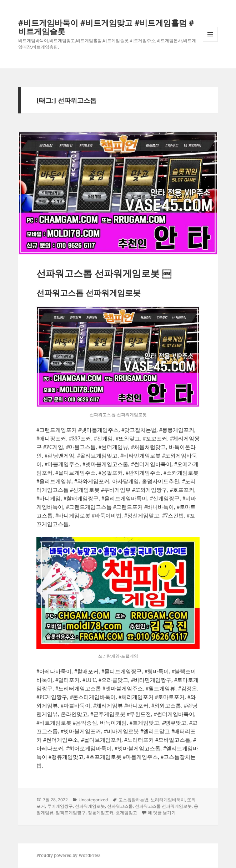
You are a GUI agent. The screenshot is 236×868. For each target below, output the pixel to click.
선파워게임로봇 (90, 806)
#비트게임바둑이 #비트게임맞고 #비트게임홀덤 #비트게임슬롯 (106, 27)
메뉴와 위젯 (210, 42)
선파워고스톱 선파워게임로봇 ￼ (104, 273)
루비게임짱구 (60, 806)
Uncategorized (93, 800)
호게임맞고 (126, 813)
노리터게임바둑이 (168, 800)
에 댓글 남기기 (162, 813)
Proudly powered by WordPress (68, 855)
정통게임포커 (101, 813)
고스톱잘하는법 (134, 800)
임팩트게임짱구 (71, 813)
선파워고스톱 (120, 806)
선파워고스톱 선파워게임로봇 (163, 806)
